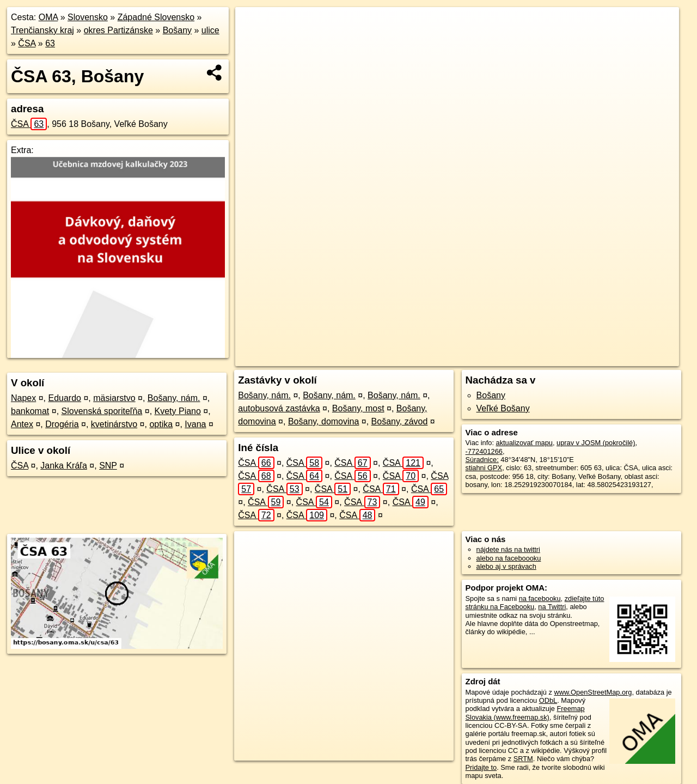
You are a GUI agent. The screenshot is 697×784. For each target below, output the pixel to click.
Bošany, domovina (323, 421)
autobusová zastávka (279, 408)
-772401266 (484, 451)
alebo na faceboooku (509, 558)
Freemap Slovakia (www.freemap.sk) (525, 713)
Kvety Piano (178, 411)
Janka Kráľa (64, 466)
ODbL (548, 700)
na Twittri (552, 607)
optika (161, 424)
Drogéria (62, 424)
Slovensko (88, 17)
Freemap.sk (551, 358)
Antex (22, 424)
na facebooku (540, 598)
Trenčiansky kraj (42, 30)
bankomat (30, 411)
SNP (108, 466)
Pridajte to (481, 767)
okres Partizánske (118, 30)
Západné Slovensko (156, 17)
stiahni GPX (484, 468)
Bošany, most (358, 408)
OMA (48, 17)
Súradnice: (482, 460)
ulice (210, 30)
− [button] (254, 42)
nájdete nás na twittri (508, 549)
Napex (23, 398)
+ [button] (254, 26)
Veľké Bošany (503, 408)
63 (50, 43)
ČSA (27, 43)
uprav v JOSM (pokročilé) (596, 443)
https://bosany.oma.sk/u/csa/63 (631, 358)
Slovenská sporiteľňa (102, 411)
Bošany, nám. (174, 398)
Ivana (195, 424)
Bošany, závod (400, 421)
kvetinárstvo (114, 424)
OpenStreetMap (494, 358)
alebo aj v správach (506, 566)
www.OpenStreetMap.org (593, 692)
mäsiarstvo (114, 398)
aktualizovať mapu (524, 443)
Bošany (177, 30)
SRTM (523, 759)
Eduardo (65, 398)
